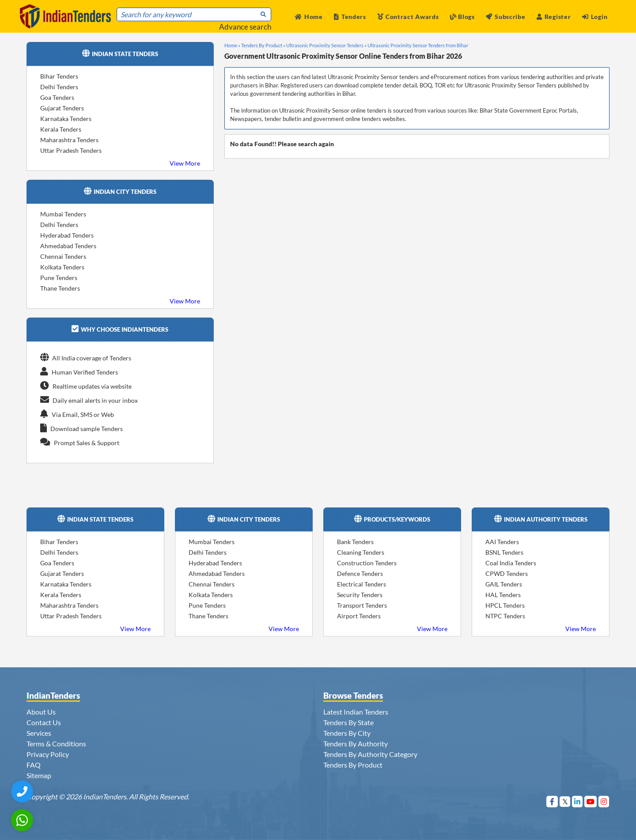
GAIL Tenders (504, 584)
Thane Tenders (60, 288)
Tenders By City (347, 733)
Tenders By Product (353, 765)
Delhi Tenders (59, 87)
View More (185, 163)
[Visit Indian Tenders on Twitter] (565, 801)
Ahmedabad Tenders (68, 246)
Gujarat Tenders (62, 108)
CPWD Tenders (507, 573)
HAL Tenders (503, 595)
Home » (232, 45)
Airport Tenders (359, 616)
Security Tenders (360, 595)
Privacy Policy (48, 754)
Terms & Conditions (56, 744)
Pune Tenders (59, 278)
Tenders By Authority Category (370, 754)
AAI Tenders (502, 542)
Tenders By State (348, 722)
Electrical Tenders (362, 584)
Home (309, 17)
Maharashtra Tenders (69, 140)
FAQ (34, 765)
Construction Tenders (367, 563)
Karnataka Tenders (66, 119)
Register (554, 17)
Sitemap (39, 775)
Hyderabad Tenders (67, 235)
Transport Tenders (362, 605)
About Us (41, 712)
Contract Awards (408, 17)
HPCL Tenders (505, 605)
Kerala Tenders (61, 129)
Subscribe (505, 17)
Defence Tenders (360, 573)
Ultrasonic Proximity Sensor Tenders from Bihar (418, 45)
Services (39, 733)
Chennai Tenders (63, 256)
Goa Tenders (57, 97)
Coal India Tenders (511, 563)
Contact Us (44, 722)
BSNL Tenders (504, 552)
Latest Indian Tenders (356, 712)
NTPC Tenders (505, 616)
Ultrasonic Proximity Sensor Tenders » (326, 45)
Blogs (462, 17)
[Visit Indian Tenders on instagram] (604, 801)
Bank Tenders (355, 542)
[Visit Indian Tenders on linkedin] (577, 801)
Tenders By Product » (263, 45)
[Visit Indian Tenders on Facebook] (552, 801)
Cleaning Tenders (361, 552)
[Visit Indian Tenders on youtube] (591, 801)
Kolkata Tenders (62, 267)
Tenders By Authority (356, 744)
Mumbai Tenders (63, 214)
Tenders (350, 17)
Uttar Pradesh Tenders (71, 150)
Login (595, 17)
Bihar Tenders (59, 76)
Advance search (245, 27)
